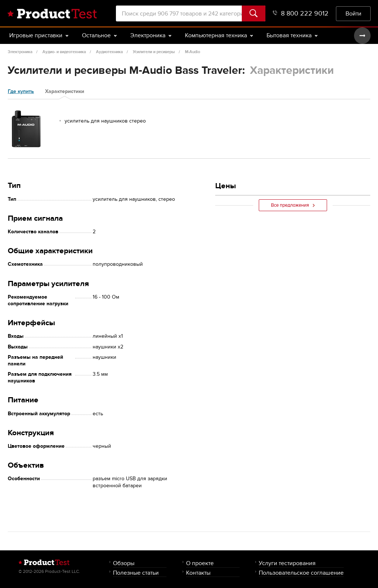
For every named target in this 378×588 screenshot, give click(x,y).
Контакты (198, 573)
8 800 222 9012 (301, 13)
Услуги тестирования (287, 563)
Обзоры (124, 563)
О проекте (200, 563)
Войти (353, 13)
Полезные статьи (136, 573)
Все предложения (293, 205)
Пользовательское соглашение (301, 573)
